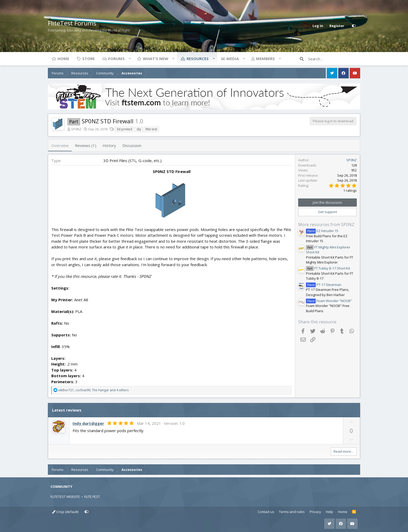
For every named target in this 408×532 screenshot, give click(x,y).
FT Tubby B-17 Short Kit (328, 268)
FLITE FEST (92, 497)
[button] (130, 59)
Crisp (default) (65, 512)
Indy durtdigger (88, 423)
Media (233, 59)
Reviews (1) (86, 145)
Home (63, 59)
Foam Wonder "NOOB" (329, 301)
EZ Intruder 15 (322, 231)
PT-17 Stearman (324, 285)
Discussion (132, 145)
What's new (156, 59)
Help (329, 512)
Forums (116, 59)
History (109, 145)
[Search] (334, 59)
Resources (198, 59)
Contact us (266, 512)
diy (139, 129)
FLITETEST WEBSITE (65, 497)
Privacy (315, 512)
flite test (151, 129)
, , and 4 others (93, 390)
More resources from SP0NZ (326, 225)
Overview (60, 145)
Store (88, 59)
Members (265, 59)
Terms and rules (292, 512)
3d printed (124, 129)
